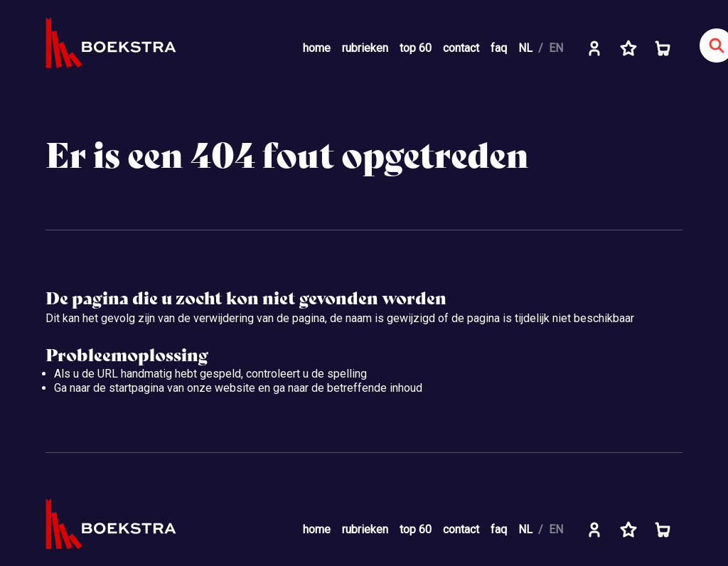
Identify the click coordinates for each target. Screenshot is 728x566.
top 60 (416, 48)
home (317, 48)
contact (461, 48)
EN (556, 48)
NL (525, 48)
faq (499, 48)
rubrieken (365, 48)
